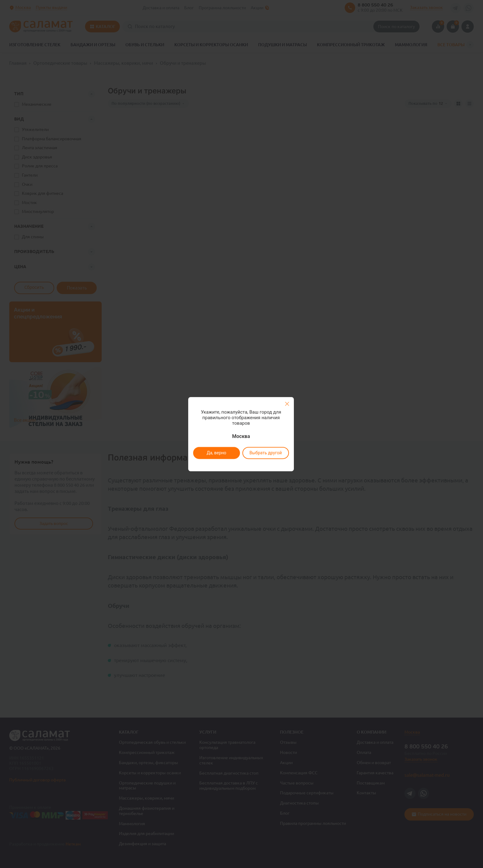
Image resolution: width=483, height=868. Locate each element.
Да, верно (216, 453)
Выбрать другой (265, 453)
